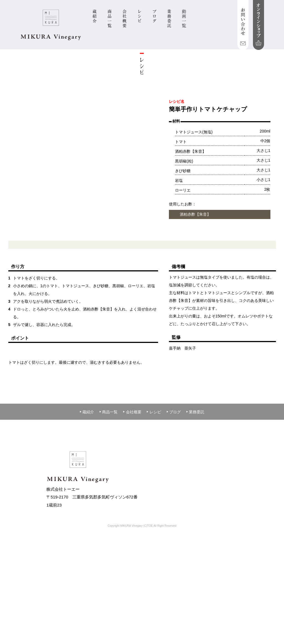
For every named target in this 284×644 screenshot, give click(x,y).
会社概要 (132, 495)
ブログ (174, 495)
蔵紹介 (87, 495)
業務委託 (195, 495)
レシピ (154, 495)
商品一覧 (108, 495)
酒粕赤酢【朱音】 (195, 214)
